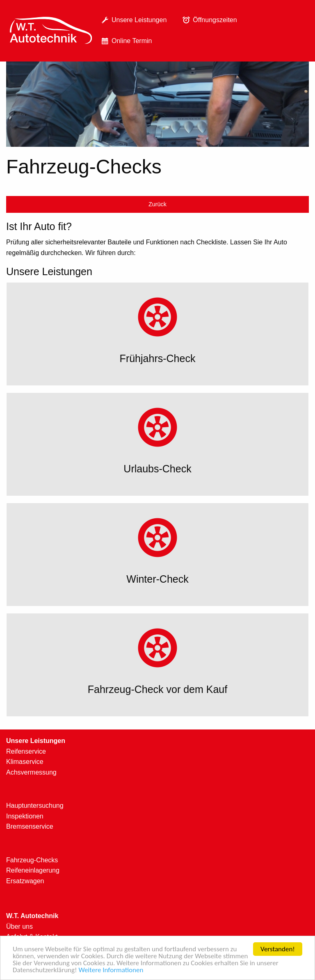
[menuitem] (51, 31)
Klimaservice (25, 762)
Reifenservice (26, 751)
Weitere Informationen (111, 971)
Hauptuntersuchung (35, 806)
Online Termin (125, 41)
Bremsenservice (30, 826)
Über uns (19, 926)
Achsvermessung (31, 772)
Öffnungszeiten (208, 20)
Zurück (157, 204)
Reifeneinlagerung (33, 870)
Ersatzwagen (25, 881)
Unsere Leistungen (132, 20)
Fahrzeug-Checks (32, 860)
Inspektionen (25, 816)
